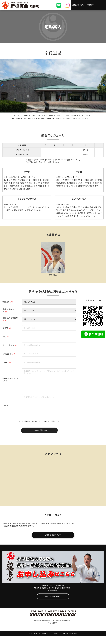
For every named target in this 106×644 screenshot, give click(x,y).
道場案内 (91, 5)
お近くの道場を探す (53, 605)
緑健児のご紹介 (79, 5)
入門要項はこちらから (53, 543)
